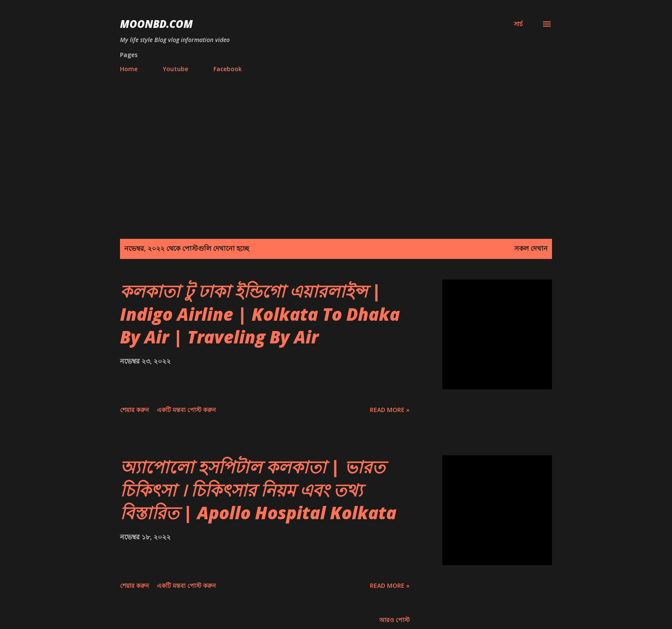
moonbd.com (156, 24)
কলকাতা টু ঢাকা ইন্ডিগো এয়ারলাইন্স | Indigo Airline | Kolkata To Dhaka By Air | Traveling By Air (260, 314)
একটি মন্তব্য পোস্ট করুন (186, 410)
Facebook (228, 69)
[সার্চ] (518, 24)
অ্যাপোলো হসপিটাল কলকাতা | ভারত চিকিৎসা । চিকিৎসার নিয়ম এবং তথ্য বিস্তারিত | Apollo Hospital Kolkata (258, 490)
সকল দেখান (531, 248)
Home (129, 69)
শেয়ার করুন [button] (134, 410)
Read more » (390, 410)
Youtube (175, 69)
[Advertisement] (336, 144)
